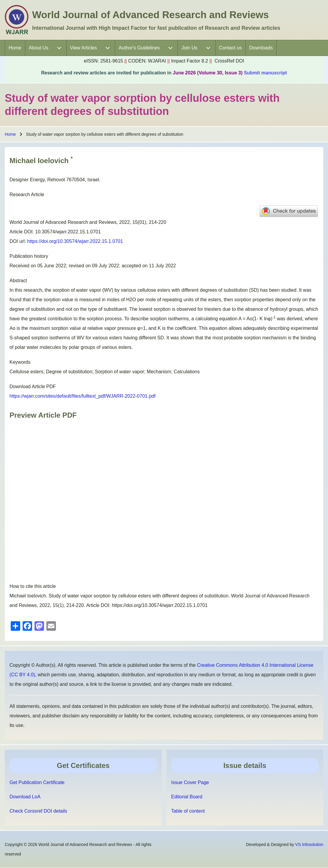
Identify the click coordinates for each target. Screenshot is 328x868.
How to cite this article (33, 586)
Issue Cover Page (190, 782)
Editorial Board (187, 797)
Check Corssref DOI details (38, 811)
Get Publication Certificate (37, 782)
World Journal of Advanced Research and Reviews (150, 15)
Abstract (18, 281)
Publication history (29, 256)
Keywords (20, 362)
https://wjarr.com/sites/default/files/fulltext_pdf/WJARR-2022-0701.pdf (83, 396)
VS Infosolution (309, 844)
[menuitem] (15, 48)
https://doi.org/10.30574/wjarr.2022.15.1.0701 (75, 241)
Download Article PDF (33, 387)
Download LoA (25, 797)
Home (10, 134)
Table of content (188, 811)
